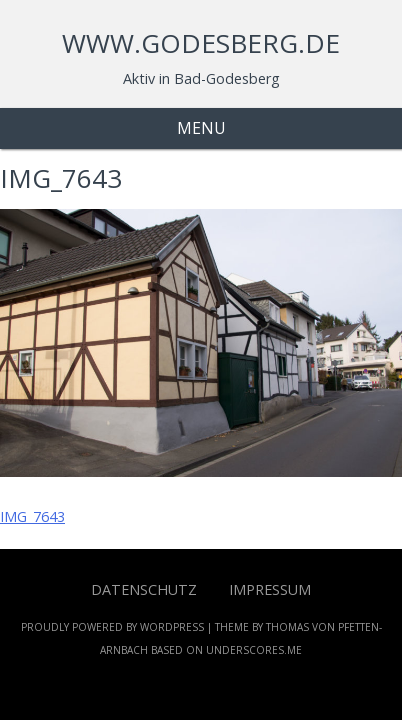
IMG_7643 (32, 516)
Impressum (270, 589)
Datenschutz (144, 589)
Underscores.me (254, 650)
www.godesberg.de (201, 43)
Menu (201, 128)
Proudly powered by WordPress (112, 627)
